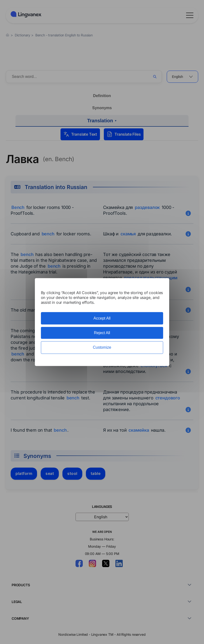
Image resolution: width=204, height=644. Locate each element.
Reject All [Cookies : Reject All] (102, 333)
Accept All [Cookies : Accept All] (102, 318)
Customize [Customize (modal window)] (102, 348)
